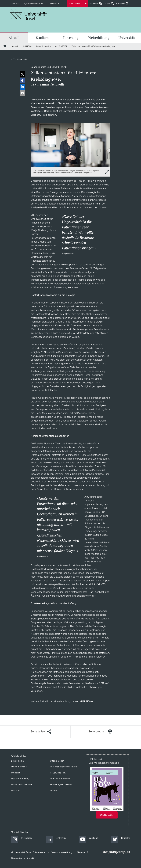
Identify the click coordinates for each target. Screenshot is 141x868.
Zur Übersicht (20, 59)
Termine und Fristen (60, 779)
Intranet (54, 790)
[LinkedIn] (56, 839)
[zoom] (70, 145)
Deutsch (17, 4)
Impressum (41, 852)
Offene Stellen (57, 761)
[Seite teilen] (41, 732)
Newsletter (17, 858)
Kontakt (30, 858)
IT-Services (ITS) (58, 773)
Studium (42, 38)
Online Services (19, 767)
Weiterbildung (99, 38)
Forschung (70, 38)
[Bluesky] (121, 839)
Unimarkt (16, 773)
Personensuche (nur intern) (64, 767)
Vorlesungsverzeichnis (61, 784)
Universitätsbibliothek (22, 784)
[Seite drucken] (100, 732)
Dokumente (54, 4)
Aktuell (14, 38)
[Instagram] (22, 839)
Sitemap (81, 852)
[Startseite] (5, 46)
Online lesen (107, 815)
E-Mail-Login (17, 761)
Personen (120, 5)
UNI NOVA (27, 46)
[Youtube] (89, 839)
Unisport (15, 790)
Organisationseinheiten (35, 4)
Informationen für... (77, 4)
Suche (107, 5)
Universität (127, 38)
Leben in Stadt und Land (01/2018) (52, 46)
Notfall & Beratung (20, 779)
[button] (22, 74)
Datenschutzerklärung (61, 852)
